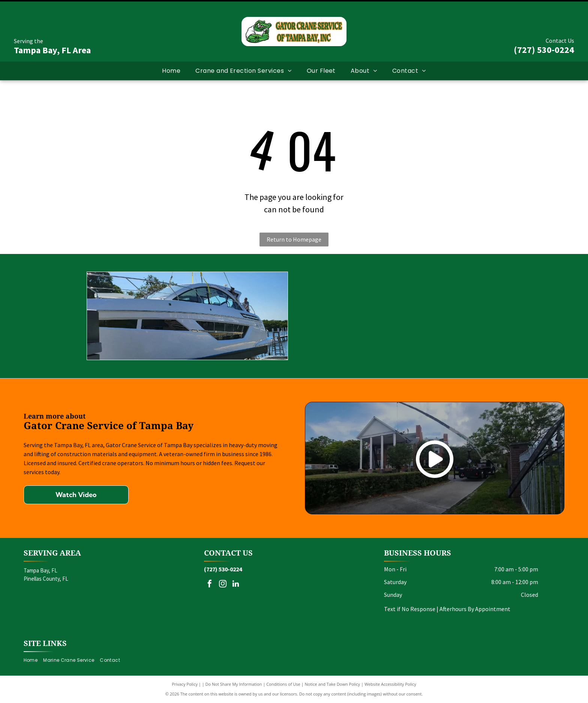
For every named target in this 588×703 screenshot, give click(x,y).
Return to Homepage (294, 239)
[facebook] (210, 585)
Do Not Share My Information (234, 684)
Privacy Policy (185, 684)
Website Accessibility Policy (390, 684)
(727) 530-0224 (544, 50)
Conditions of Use (283, 684)
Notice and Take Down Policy (333, 684)
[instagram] (223, 585)
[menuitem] (171, 71)
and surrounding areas (50, 595)
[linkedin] (236, 585)
